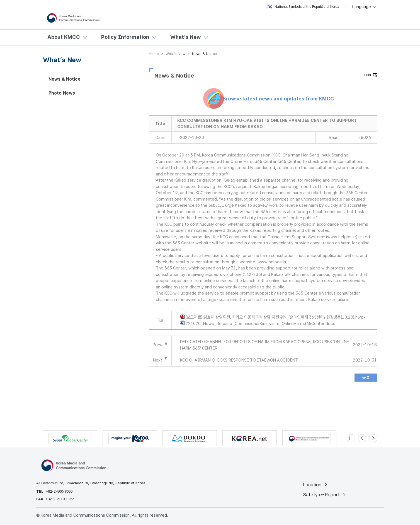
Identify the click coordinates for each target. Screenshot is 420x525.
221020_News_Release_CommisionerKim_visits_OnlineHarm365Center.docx (260, 324)
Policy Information (125, 37)
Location (316, 485)
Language (364, 7)
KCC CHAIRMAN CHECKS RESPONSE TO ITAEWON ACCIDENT (239, 360)
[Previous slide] (362, 438)
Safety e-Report (325, 495)
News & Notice (65, 79)
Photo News (62, 93)
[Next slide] (373, 438)
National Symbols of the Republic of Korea (303, 7)
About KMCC (64, 37)
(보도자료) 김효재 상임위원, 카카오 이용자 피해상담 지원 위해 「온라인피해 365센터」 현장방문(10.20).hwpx (276, 317)
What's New (186, 37)
